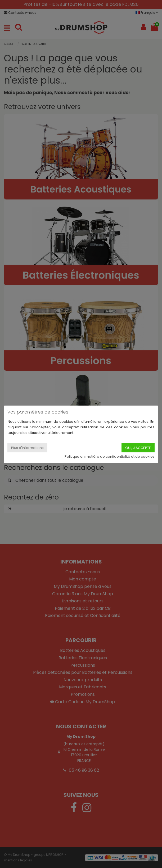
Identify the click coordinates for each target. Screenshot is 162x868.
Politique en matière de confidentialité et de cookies (110, 456)
